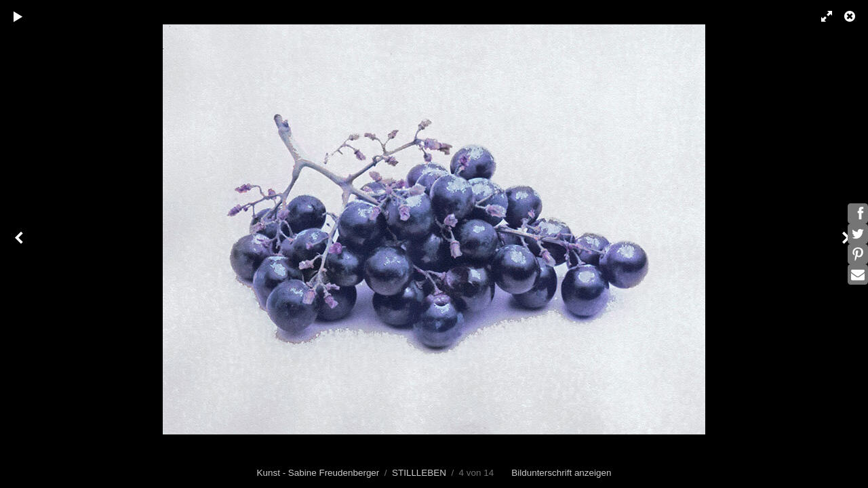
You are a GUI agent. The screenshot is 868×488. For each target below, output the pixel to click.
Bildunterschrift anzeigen (561, 473)
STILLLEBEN (419, 473)
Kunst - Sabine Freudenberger (318, 473)
